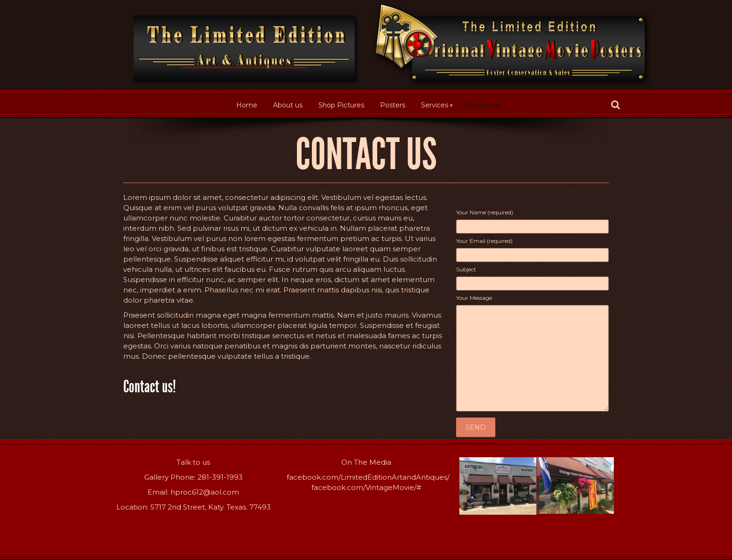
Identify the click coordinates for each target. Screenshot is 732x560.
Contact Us (482, 105)
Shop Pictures (341, 105)
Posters (393, 105)
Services (435, 105)
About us (288, 105)
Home (247, 105)
